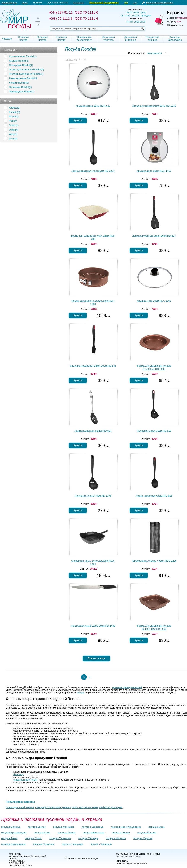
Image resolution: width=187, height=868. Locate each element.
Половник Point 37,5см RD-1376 (93, 496)
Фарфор (7, 39)
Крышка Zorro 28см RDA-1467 (154, 171)
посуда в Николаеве (94, 833)
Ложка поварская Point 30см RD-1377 (93, 171)
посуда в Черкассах (44, 844)
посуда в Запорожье (93, 827)
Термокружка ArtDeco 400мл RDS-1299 (154, 561)
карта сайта (122, 861)
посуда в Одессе (121, 833)
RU (126, 3)
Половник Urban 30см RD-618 (154, 431)
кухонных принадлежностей (127, 687)
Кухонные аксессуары (175, 38)
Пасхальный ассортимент (104, 3)
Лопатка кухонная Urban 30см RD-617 (154, 236)
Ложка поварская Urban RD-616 (154, 496)
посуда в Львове (66, 833)
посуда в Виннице (11, 827)
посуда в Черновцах (101, 844)
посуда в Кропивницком (14, 833)
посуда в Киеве (157, 827)
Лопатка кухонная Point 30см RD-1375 (154, 106)
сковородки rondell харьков (20, 807)
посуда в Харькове (116, 838)
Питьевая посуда (42, 38)
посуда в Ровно (9, 838)
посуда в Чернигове (72, 844)
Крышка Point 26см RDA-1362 (154, 301)
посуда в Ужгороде (88, 838)
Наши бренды (9, 3)
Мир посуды (15, 19)
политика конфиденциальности (131, 863)
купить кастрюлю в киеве (85, 807)
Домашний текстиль (109, 38)
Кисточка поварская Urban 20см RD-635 (93, 366)
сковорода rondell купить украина (53, 807)
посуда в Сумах (33, 838)
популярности (154, 53)
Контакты (78, 3)
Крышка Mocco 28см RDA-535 (93, 106)
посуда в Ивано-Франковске (126, 827)
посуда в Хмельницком (13, 844)
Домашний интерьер (130, 38)
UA (135, 3)
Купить (78, 120)
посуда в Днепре (37, 827)
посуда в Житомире (64, 827)
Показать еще (96, 658)
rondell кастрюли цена (111, 807)
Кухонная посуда (61, 38)
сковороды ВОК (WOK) (26, 780)
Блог (25, 3)
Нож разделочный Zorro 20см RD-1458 (93, 626)
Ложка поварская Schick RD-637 (93, 431)
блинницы (19, 775)
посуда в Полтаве (147, 833)
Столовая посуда (23, 38)
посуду (81, 693)
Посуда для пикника (153, 38)
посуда (119, 856)
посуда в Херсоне (143, 838)
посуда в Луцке (42, 833)
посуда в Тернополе (60, 838)
